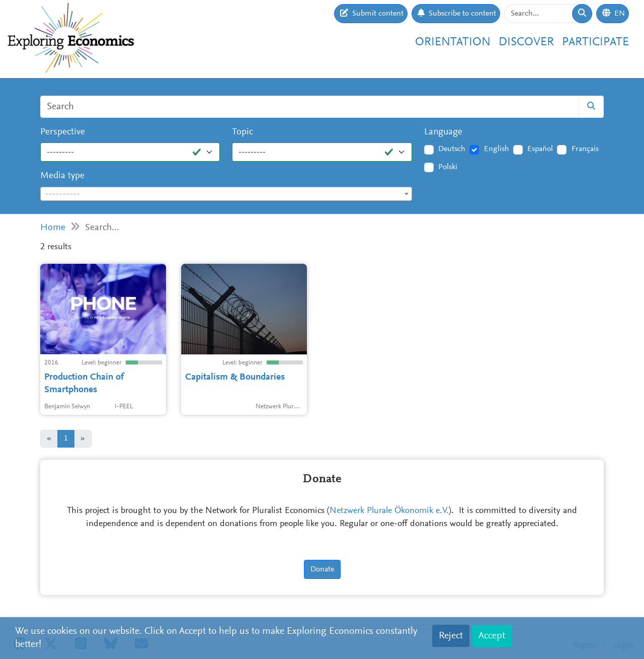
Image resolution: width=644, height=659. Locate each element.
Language (443, 132)
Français (585, 149)
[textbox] (226, 194)
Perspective (63, 132)
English (497, 149)
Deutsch (452, 149)
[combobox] (226, 194)
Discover (526, 42)
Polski (448, 167)
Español (540, 149)
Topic (243, 132)
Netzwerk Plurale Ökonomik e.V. (389, 511)
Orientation (453, 42)
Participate (595, 42)
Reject (451, 636)
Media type (62, 176)
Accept (492, 636)
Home (53, 228)
